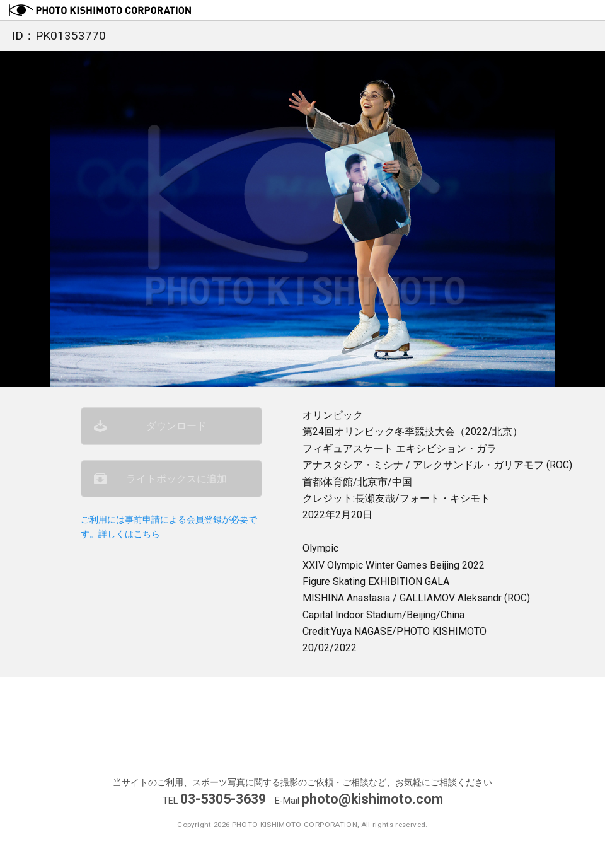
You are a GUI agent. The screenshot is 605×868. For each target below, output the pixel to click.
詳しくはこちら (129, 534)
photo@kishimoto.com (372, 799)
